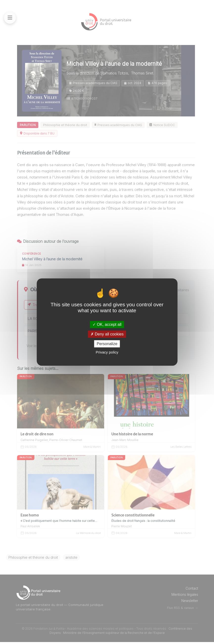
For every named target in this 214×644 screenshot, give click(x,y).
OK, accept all (107, 324)
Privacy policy (107, 352)
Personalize (107, 344)
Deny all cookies (107, 334)
